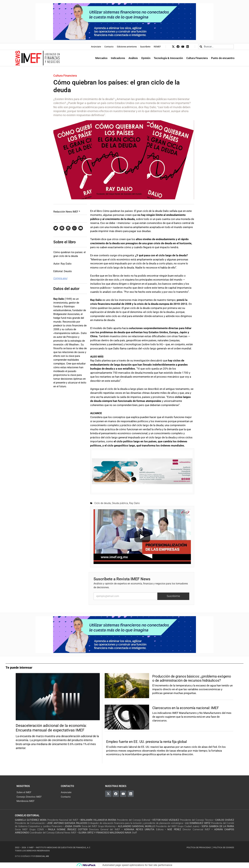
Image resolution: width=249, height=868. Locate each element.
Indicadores (118, 58)
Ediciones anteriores (127, 47)
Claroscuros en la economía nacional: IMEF (186, 708)
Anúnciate (96, 47)
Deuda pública (120, 503)
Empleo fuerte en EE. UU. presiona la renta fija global (146, 742)
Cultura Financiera (197, 58)
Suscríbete (145, 47)
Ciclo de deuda (103, 503)
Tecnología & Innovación (168, 58)
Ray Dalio (134, 503)
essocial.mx (42, 856)
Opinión (146, 58)
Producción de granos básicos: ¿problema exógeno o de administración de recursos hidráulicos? (192, 678)
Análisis (133, 58)
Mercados (101, 58)
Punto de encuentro (223, 58)
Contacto (109, 47)
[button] (56, 228)
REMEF (157, 47)
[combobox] (216, 47)
